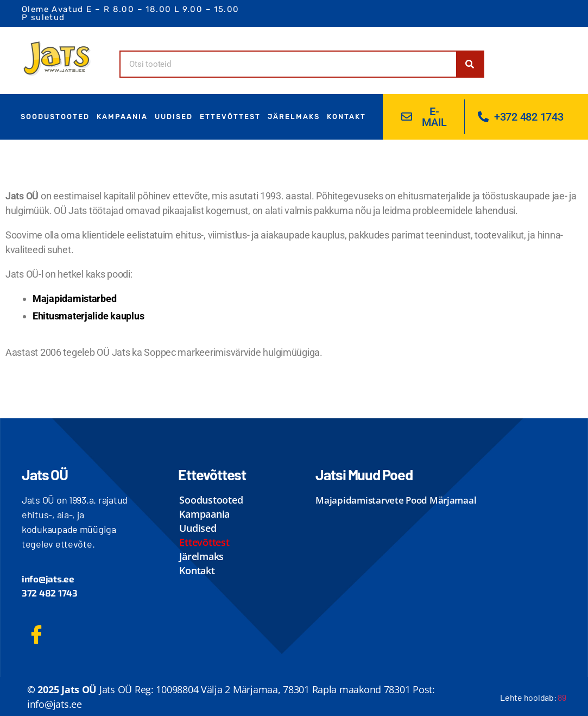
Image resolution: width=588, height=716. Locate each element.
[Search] (470, 64)
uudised (174, 117)
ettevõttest (230, 117)
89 (562, 697)
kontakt (346, 117)
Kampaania (122, 117)
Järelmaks (294, 117)
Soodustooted (55, 117)
